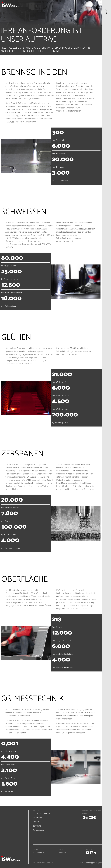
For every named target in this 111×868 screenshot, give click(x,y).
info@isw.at (63, 853)
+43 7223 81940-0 (39, 853)
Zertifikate (37, 826)
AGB (34, 863)
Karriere (36, 822)
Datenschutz (41, 863)
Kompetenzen (39, 830)
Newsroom (37, 818)
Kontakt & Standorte (41, 814)
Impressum (50, 863)
